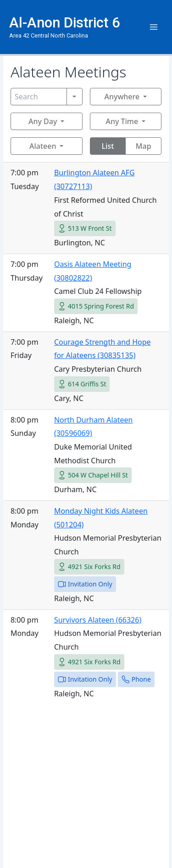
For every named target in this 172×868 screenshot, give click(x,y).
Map (144, 146)
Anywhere (122, 97)
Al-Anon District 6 (65, 23)
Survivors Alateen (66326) (98, 620)
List (108, 146)
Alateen (43, 146)
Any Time (122, 121)
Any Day (43, 121)
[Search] (39, 97)
